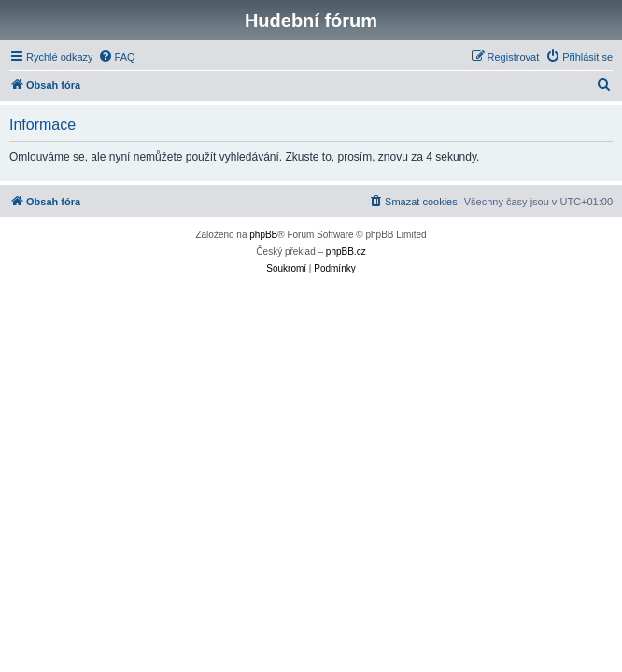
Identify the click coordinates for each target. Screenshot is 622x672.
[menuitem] (117, 57)
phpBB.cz (346, 252)
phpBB (263, 235)
